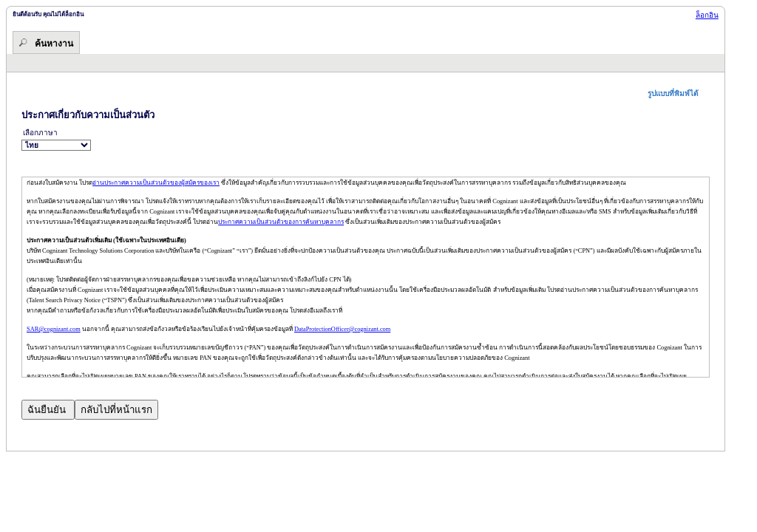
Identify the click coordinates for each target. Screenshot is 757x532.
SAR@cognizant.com (54, 329)
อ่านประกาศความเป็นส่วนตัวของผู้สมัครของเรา (156, 183)
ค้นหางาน (54, 44)
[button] (679, 93)
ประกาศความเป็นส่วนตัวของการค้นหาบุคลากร (281, 222)
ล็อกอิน (707, 15)
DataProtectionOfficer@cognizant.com (342, 329)
